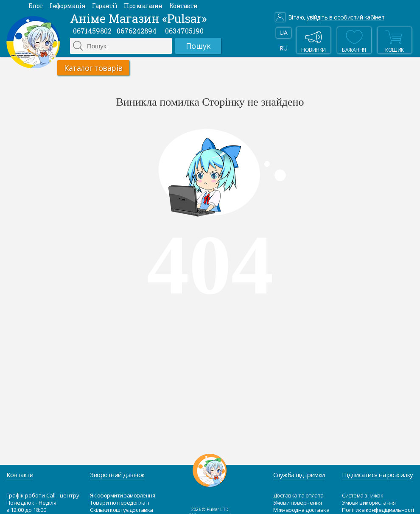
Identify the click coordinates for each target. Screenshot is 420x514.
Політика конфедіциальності (378, 510)
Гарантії (105, 6)
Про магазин (143, 6)
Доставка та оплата (298, 495)
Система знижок (363, 495)
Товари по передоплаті (120, 503)
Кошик (394, 40)
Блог (36, 6)
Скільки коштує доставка (122, 510)
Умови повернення (298, 503)
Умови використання (369, 503)
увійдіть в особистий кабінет (346, 17)
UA (283, 32)
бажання (354, 40)
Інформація (67, 6)
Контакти (183, 6)
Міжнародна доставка (301, 510)
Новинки (314, 40)
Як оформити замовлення (122, 495)
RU (283, 48)
